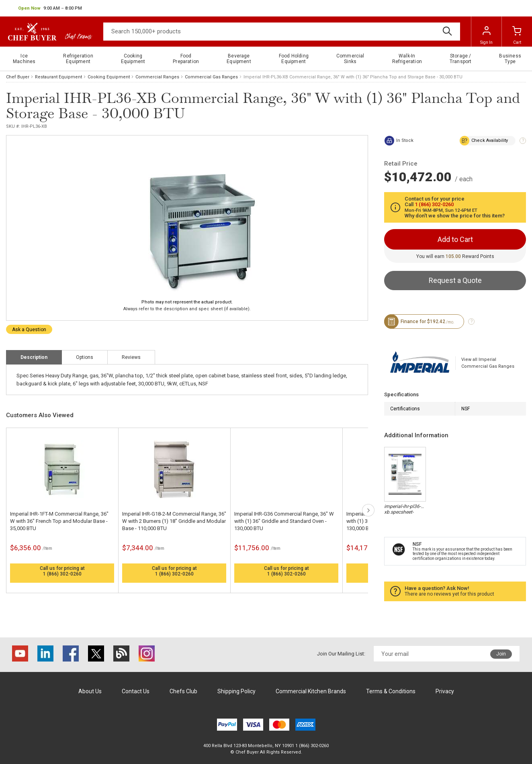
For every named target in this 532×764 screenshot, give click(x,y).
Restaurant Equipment (58, 77)
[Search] (282, 32)
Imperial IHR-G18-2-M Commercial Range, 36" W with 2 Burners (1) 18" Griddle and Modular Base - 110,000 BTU (174, 521)
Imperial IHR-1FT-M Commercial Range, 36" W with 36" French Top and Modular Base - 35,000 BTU (59, 521)
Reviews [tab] (131, 357)
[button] (50, 8)
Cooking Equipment (109, 77)
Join (501, 654)
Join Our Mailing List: (341, 654)
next (368, 510)
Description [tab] (34, 357)
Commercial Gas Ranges (211, 77)
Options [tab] (85, 357)
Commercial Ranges (157, 77)
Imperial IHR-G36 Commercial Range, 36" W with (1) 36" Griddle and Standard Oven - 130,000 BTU (284, 521)
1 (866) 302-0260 (62, 574)
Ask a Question (29, 330)
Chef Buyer (18, 77)
